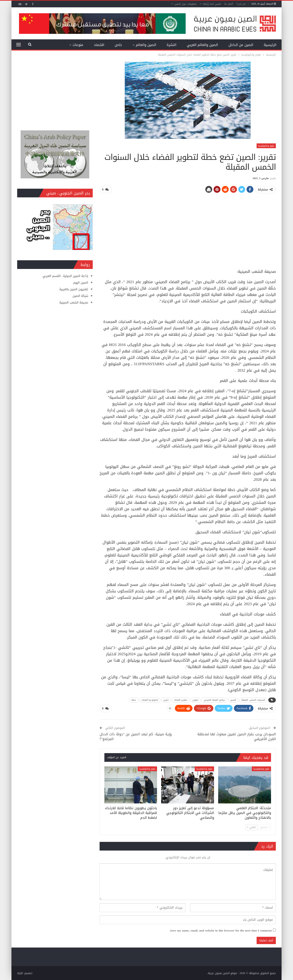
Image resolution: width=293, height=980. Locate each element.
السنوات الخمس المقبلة (253, 700)
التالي (251, 827)
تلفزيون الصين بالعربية (74, 289)
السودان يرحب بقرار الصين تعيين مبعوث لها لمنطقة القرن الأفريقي (237, 736)
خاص (118, 45)
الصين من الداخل (241, 45)
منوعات (78, 45)
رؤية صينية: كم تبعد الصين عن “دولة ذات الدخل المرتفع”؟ (136, 736)
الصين (233, 700)
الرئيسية (270, 45)
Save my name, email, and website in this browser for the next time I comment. (221, 930)
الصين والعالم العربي (202, 45)
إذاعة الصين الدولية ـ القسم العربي (65, 276)
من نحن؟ (241, 4)
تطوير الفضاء (181, 700)
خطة (134, 700)
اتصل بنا (229, 4)
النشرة (171, 45)
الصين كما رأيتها (212, 4)
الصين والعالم (146, 45)
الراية (20, 973)
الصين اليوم (81, 283)
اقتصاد (99, 45)
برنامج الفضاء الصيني (214, 700)
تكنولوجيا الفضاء (150, 700)
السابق (265, 827)
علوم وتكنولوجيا (266, 146)
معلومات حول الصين (185, 4)
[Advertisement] (188, 229)
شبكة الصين (80, 296)
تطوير (196, 700)
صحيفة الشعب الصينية (74, 302)
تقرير (166, 700)
